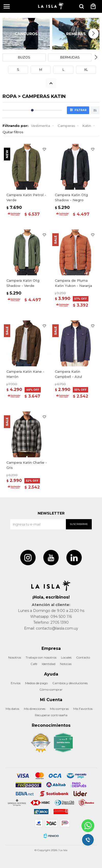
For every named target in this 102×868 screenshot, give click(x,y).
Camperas (66, 126)
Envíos (16, 683)
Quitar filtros (13, 132)
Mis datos (12, 709)
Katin (87, 126)
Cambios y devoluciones (70, 683)
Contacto (83, 657)
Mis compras (59, 709)
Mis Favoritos (83, 709)
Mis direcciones (35, 709)
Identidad (49, 664)
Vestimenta (40, 126)
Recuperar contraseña (51, 715)
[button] (81, 6)
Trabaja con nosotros (41, 657)
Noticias (66, 664)
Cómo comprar (51, 689)
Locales (66, 657)
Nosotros (15, 657)
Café (34, 664)
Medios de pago (36, 683)
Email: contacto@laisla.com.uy (51, 628)
